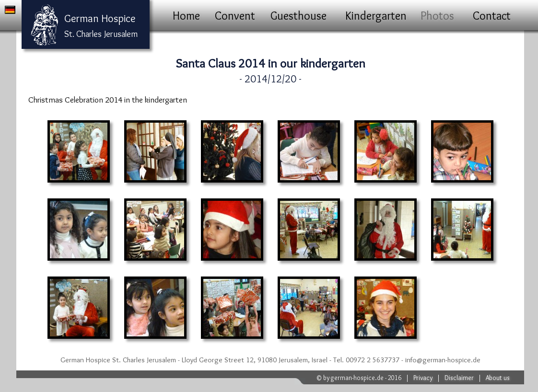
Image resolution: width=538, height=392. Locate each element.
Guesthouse (298, 16)
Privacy (423, 378)
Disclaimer (459, 378)
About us (498, 378)
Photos (437, 16)
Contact (492, 16)
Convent (235, 16)
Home (186, 16)
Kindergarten (376, 16)
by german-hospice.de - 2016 (362, 378)
